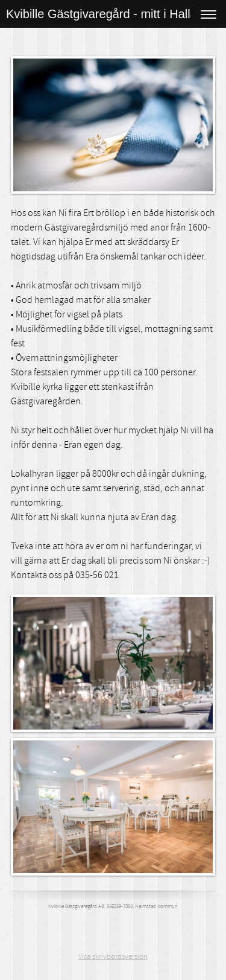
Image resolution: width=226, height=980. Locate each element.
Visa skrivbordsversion (113, 956)
